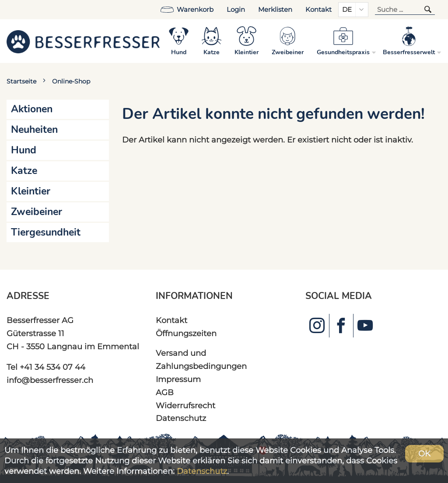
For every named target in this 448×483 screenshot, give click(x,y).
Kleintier (31, 191)
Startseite (21, 81)
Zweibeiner (37, 212)
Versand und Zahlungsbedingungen (201, 360)
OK (424, 453)
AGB (165, 392)
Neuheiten (34, 130)
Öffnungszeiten (186, 333)
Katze (24, 171)
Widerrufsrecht (185, 405)
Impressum (178, 379)
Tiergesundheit (46, 232)
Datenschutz (181, 418)
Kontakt (318, 10)
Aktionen (32, 109)
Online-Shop (71, 81)
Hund (24, 150)
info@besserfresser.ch (50, 380)
